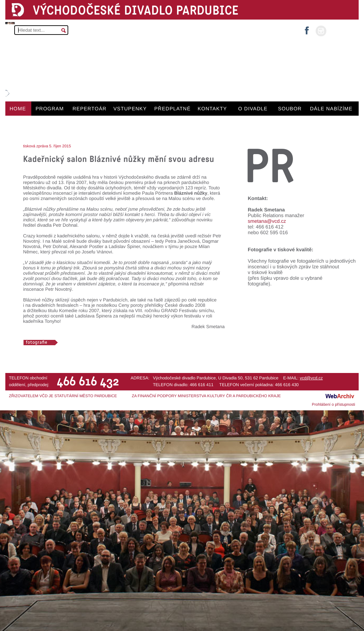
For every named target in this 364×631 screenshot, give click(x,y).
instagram (321, 31)
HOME (18, 109)
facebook (307, 28)
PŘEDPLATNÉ (172, 109)
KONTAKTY (212, 109)
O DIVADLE (253, 109)
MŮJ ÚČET (342, 30)
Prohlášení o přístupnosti (333, 405)
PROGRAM (50, 109)
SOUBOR (290, 109)
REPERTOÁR (90, 109)
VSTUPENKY (130, 109)
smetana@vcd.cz (267, 221)
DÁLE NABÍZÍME (331, 109)
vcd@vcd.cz (311, 378)
